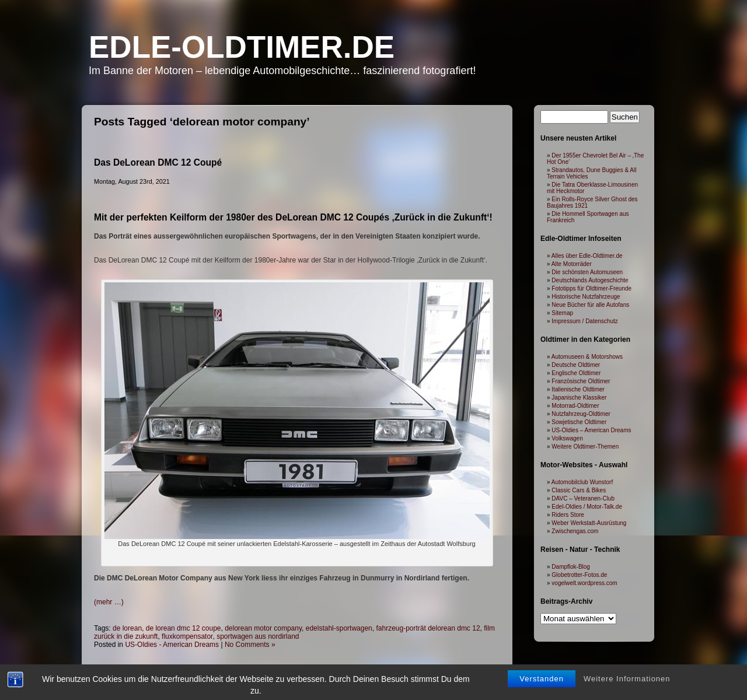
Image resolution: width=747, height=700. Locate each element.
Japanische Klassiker (579, 398)
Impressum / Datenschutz (584, 321)
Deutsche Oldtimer (576, 365)
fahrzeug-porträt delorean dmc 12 (428, 628)
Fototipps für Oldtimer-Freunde (591, 288)
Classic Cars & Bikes (579, 490)
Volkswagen (567, 438)
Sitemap (562, 313)
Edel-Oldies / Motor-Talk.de (587, 507)
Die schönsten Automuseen (587, 272)
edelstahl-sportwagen (339, 628)
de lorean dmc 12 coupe (184, 628)
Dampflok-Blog (571, 567)
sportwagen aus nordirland (258, 636)
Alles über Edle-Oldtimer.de (587, 256)
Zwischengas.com (575, 531)
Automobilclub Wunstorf (582, 482)
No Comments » (250, 645)
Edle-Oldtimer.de (242, 47)
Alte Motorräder (572, 264)
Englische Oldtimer (576, 373)
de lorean (127, 628)
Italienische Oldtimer (578, 389)
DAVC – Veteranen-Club (583, 498)
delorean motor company (263, 628)
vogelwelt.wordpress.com (584, 583)
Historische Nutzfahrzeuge (586, 297)
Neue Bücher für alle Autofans (590, 305)
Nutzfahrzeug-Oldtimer (581, 414)
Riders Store (568, 515)
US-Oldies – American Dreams (591, 430)
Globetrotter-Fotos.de (579, 575)
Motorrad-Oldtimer (575, 406)
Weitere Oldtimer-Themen (585, 447)
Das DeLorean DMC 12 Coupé (158, 162)
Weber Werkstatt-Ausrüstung (589, 523)
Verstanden (542, 687)
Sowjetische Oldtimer (579, 422)
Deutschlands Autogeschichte (590, 280)
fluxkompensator (187, 636)
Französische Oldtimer (581, 381)
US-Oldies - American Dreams (172, 645)
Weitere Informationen (627, 687)
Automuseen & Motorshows (587, 357)
